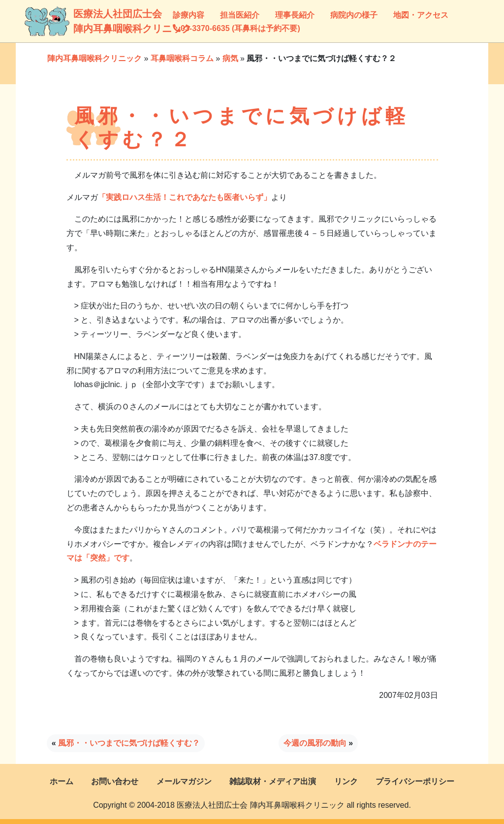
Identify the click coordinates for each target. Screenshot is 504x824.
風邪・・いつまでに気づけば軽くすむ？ (129, 743)
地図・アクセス (421, 15)
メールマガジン (184, 781)
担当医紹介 (240, 15)
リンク (346, 781)
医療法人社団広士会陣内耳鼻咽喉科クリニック (83, 21)
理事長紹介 (295, 15)
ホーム (62, 781)
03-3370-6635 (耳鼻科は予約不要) (236, 28)
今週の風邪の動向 (315, 743)
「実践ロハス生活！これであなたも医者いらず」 (185, 197)
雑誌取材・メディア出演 (273, 781)
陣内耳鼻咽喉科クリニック (94, 58)
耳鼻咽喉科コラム (182, 58)
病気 (230, 58)
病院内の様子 (354, 15)
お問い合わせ (115, 781)
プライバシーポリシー (415, 781)
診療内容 (189, 15)
